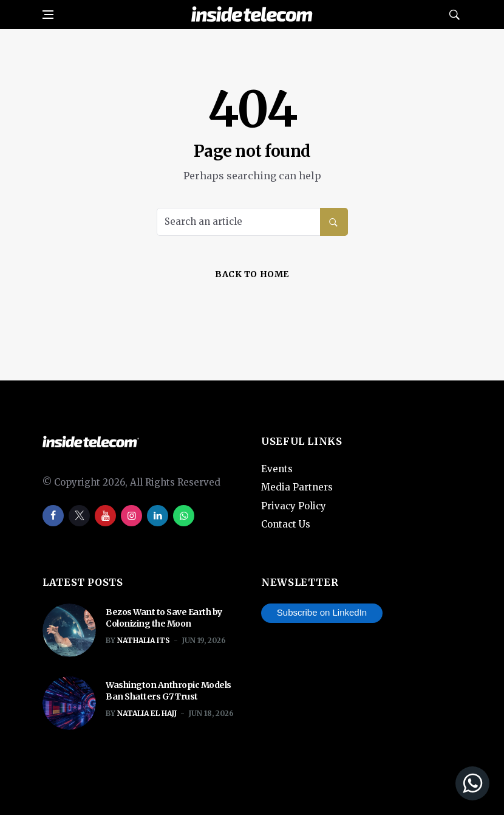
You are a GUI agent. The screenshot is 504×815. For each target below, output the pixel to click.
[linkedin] (158, 516)
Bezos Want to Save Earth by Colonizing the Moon (164, 618)
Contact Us (286, 524)
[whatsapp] (184, 516)
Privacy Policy (294, 506)
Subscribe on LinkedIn (322, 612)
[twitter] (79, 516)
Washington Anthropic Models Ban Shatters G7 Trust (169, 691)
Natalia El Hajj (147, 713)
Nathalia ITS (144, 640)
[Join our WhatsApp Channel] (400, 783)
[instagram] (131, 516)
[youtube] (105, 516)
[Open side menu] (48, 15)
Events (277, 469)
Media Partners (297, 487)
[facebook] (53, 516)
